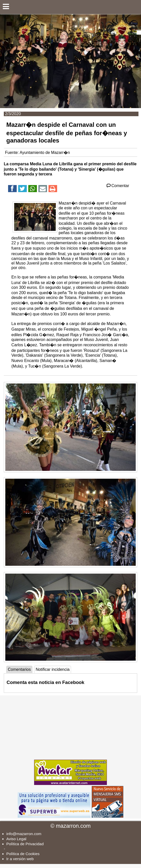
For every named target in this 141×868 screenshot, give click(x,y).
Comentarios (19, 669)
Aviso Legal (16, 839)
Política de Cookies (23, 854)
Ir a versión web (20, 859)
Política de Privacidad (25, 844)
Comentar (117, 186)
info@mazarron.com (24, 834)
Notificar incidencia (53, 669)
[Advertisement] (70, 727)
